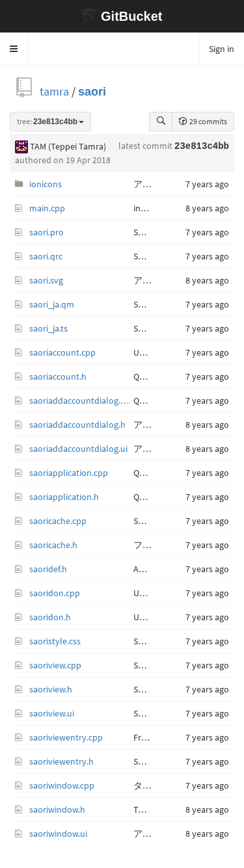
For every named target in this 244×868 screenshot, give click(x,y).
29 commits (203, 121)
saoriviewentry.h (61, 761)
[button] (14, 49)
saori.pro (47, 232)
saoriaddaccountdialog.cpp (81, 401)
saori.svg (46, 280)
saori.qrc (46, 256)
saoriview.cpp (55, 665)
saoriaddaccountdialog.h (77, 425)
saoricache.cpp (58, 521)
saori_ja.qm (52, 304)
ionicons (46, 184)
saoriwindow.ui (58, 834)
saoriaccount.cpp (62, 352)
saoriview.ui (52, 713)
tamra (54, 91)
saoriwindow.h (57, 809)
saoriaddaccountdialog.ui (78, 449)
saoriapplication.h (64, 497)
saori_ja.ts (48, 328)
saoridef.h (48, 569)
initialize (149, 208)
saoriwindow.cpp (62, 785)
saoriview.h (51, 689)
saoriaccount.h (58, 376)
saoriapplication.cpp (69, 473)
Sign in (222, 49)
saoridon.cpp (55, 593)
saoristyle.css (55, 641)
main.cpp (47, 208)
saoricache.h (53, 545)
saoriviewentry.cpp (66, 737)
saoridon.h (50, 617)
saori (92, 91)
